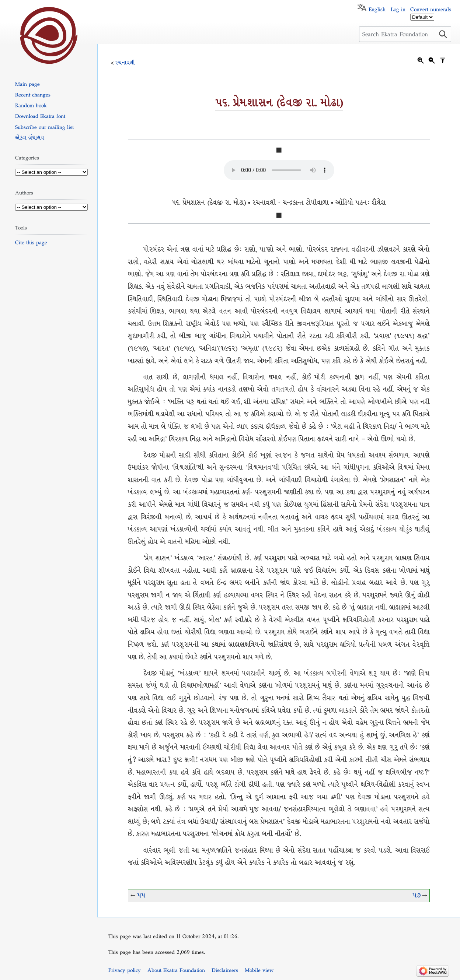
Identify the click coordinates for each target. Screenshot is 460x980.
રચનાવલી (125, 63)
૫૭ (417, 895)
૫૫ (141, 895)
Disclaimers (225, 970)
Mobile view (259, 970)
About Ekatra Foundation (176, 970)
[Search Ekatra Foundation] (405, 34)
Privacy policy (125, 970)
